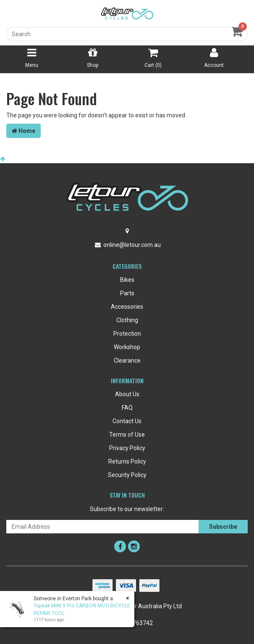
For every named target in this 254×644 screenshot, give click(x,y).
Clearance (127, 360)
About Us (127, 394)
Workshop (127, 347)
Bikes (127, 280)
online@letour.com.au (132, 245)
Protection (127, 334)
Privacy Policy (127, 448)
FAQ (127, 408)
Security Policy (127, 475)
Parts (127, 293)
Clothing (127, 320)
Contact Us (127, 421)
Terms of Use (127, 435)
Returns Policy (127, 461)
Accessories (127, 307)
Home (24, 131)
